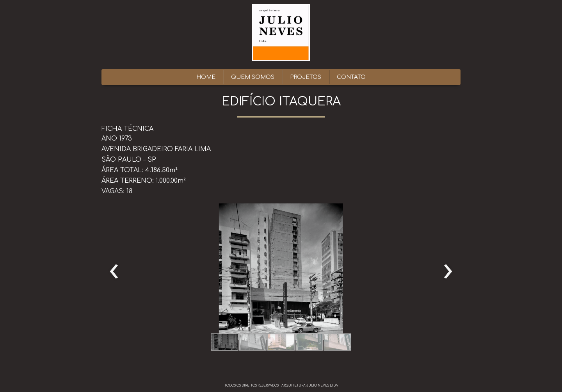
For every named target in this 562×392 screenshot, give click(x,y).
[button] (225, 342)
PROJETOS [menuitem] (306, 77)
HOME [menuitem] (206, 77)
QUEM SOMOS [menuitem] (253, 77)
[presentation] (114, 272)
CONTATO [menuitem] (351, 77)
